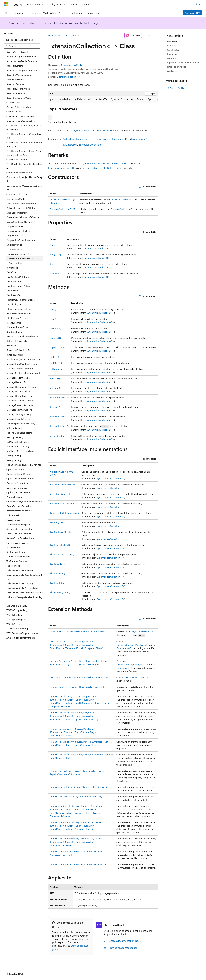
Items (52, 264)
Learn (51, 35)
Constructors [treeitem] (15, 263)
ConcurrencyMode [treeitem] (16, 199)
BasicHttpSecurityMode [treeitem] (18, 89)
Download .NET (193, 13)
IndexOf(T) (55, 379)
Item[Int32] (55, 254)
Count (53, 245)
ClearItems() (55, 328)
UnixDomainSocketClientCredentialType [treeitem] (24, 577)
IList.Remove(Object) (60, 592)
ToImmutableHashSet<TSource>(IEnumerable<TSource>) (78, 787)
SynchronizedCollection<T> (96, 248)
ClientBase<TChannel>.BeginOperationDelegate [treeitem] (24, 127)
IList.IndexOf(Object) (60, 545)
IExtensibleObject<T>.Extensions (104, 168)
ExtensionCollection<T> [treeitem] (21, 258)
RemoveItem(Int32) (59, 426)
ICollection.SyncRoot (60, 494)
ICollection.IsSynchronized (63, 485)
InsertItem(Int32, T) (59, 397)
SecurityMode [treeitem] (13, 520)
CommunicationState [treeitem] (17, 194)
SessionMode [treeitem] (13, 547)
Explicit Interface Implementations (184, 63)
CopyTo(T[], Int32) (58, 347)
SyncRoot (54, 273)
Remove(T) (55, 407)
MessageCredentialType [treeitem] (18, 378)
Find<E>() (54, 357)
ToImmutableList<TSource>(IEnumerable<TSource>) (76, 797)
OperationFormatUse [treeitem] (17, 488)
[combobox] (22, 40)
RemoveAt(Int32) (58, 416)
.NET (59, 35)
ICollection (69, 139)
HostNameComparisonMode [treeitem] (21, 300)
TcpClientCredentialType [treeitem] (18, 556)
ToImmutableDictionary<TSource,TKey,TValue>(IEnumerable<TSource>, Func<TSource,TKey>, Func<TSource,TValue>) (73, 732)
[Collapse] (39, 33)
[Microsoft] (6, 4)
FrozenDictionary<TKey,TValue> (132, 645)
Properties (172, 54)
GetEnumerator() (58, 369)
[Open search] (191, 4)
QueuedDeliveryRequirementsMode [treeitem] (24, 501)
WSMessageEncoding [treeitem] (17, 629)
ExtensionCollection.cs (68, 77)
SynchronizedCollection (87, 130)
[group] (103, 100)
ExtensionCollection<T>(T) (63, 209)
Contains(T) (55, 338)
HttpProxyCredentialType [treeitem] (19, 314)
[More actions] (155, 36)
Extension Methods (177, 67)
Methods (172, 58)
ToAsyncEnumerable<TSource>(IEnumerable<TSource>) (77, 632)
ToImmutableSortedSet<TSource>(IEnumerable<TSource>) (79, 864)
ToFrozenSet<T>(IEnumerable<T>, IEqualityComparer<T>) (79, 677)
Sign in (199, 4)
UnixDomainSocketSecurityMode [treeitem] (23, 588)
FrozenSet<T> (133, 677)
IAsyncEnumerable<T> (142, 632)
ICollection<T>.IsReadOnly (63, 504)
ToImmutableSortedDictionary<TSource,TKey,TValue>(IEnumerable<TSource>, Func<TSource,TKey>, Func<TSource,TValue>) (76, 842)
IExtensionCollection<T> (92, 145)
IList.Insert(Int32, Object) (62, 554)
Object (66, 130)
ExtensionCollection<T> (61, 168)
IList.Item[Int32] (57, 583)
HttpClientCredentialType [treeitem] (19, 309)
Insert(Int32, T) (57, 388)
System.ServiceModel (72, 65)
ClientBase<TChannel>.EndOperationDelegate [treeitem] (24, 144)
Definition (172, 41)
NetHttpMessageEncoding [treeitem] (19, 433)
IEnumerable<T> (141, 139)
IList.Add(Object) (58, 523)
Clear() (53, 319)
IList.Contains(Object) (60, 532)
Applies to (172, 71)
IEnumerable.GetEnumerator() (64, 513)
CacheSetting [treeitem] (13, 102)
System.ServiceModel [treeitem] (17, 52)
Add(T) (53, 309)
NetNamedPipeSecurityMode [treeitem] (21, 451)
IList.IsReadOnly (57, 573)
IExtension (108, 130)
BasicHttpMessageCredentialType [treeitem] (23, 70)
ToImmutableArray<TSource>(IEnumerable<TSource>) (77, 687)
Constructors (174, 50)
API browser (71, 35)
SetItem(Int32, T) (58, 436)
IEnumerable (103, 139)
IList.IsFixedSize (57, 564)
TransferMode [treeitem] (13, 566)
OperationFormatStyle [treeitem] (17, 483)
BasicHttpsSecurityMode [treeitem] (19, 98)
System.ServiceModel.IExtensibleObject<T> (105, 163)
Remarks (171, 46)
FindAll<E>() (56, 363)
